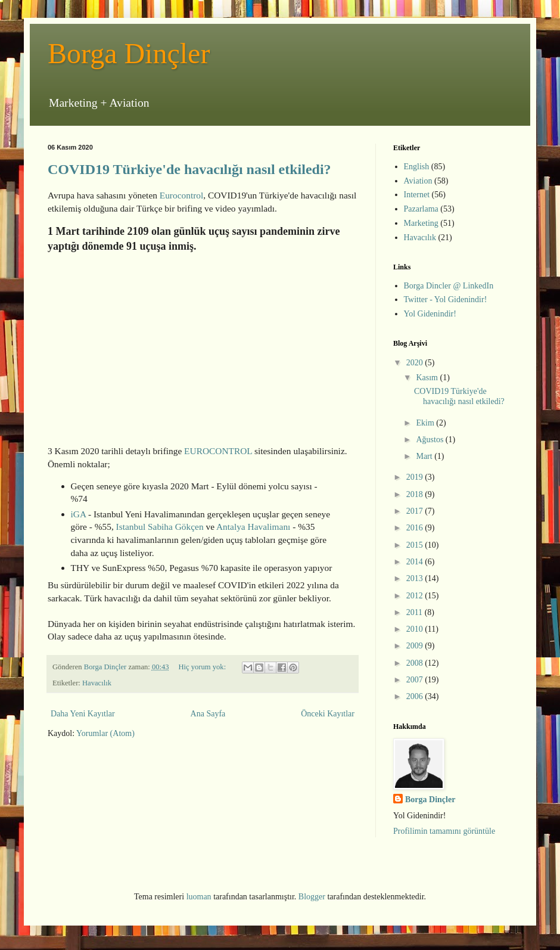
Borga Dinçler (129, 53)
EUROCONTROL (218, 451)
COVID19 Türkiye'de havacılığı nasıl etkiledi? (189, 169)
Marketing (421, 223)
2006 (416, 696)
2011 (416, 612)
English (417, 167)
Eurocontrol (182, 195)
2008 (416, 663)
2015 (416, 545)
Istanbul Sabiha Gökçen (160, 527)
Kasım (428, 378)
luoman (199, 897)
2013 (416, 578)
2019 (416, 477)
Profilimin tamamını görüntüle (444, 831)
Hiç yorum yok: (203, 667)
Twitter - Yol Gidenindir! (446, 299)
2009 (416, 646)
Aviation (418, 181)
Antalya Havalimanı (253, 527)
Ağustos (430, 440)
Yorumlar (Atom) (105, 733)
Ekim (426, 423)
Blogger (312, 897)
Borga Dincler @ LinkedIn (449, 286)
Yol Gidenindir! (430, 314)
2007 (416, 680)
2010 (416, 629)
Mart (425, 456)
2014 (416, 562)
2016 (416, 528)
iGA (79, 514)
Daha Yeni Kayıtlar (83, 714)
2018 (416, 494)
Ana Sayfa (208, 714)
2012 (416, 596)
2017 (416, 511)
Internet (417, 195)
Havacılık (97, 683)
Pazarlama (421, 209)
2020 (416, 363)
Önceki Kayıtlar (328, 714)
